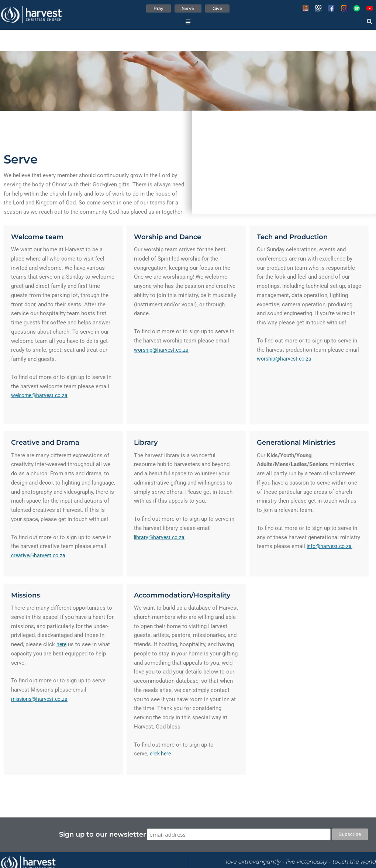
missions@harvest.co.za (41, 699)
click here (162, 754)
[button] (188, 23)
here (62, 645)
